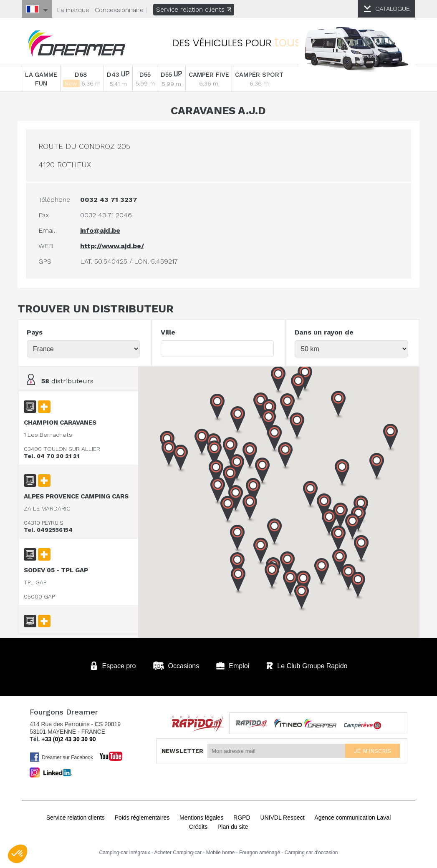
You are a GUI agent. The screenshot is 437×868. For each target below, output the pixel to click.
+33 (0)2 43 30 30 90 (68, 737)
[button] (360, 549)
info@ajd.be (104, 230)
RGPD (242, 816)
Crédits (198, 825)
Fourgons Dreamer (80, 44)
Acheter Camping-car (178, 851)
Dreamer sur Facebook (61, 755)
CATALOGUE (393, 9)
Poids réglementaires (142, 816)
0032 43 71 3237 (113, 199)
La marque (73, 10)
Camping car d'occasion (311, 851)
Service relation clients (194, 10)
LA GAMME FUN (42, 79)
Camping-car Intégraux (124, 851)
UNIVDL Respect (282, 816)
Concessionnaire (119, 10)
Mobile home (221, 851)
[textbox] (217, 348)
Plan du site (233, 825)
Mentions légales (201, 816)
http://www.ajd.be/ (116, 245)
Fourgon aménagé (260, 851)
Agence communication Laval (352, 816)
